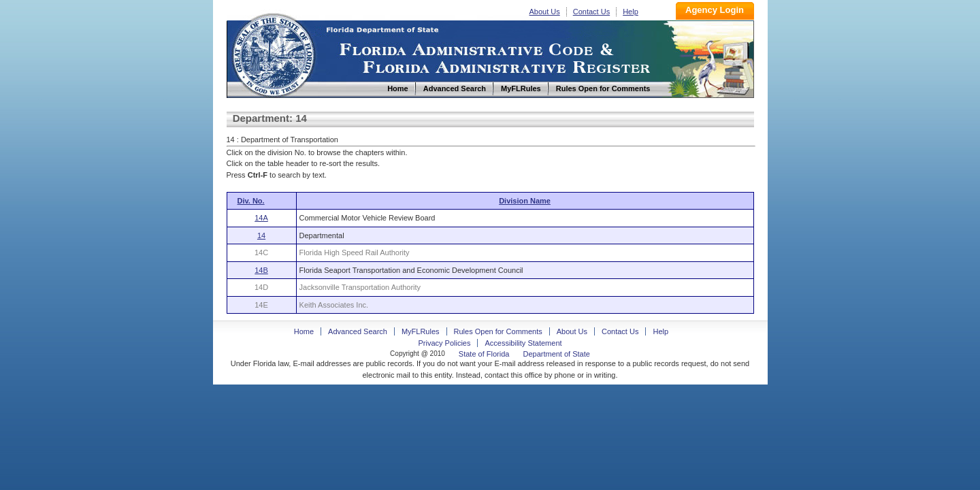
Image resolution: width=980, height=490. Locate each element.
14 (261, 235)
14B (261, 270)
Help (631, 12)
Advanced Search (358, 331)
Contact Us (591, 12)
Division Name (525, 201)
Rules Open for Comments (498, 331)
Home (273, 53)
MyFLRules (421, 331)
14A (261, 218)
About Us (545, 12)
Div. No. (251, 201)
